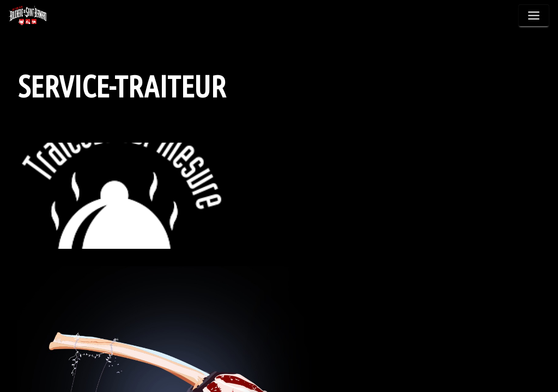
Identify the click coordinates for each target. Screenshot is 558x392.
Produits (320, 26)
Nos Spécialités (383, 26)
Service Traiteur (460, 26)
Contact (522, 26)
